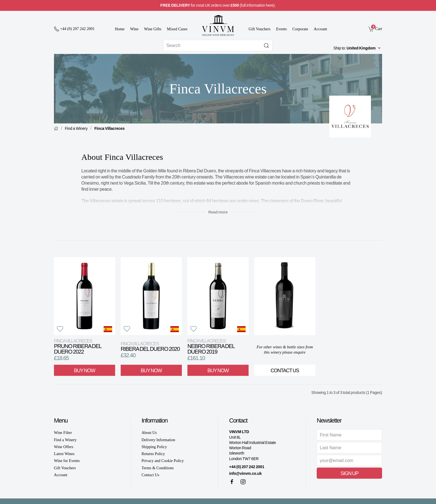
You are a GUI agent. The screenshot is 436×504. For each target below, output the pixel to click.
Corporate (300, 29)
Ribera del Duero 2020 (150, 347)
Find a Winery (76, 128)
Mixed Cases (177, 29)
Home (120, 29)
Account (320, 29)
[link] (375, 29)
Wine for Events (67, 461)
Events (282, 29)
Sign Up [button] (349, 473)
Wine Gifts (153, 29)
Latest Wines (64, 454)
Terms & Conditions (158, 468)
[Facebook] (232, 482)
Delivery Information (158, 440)
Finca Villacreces (109, 128)
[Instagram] (243, 482)
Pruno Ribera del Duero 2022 (78, 347)
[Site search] (218, 45)
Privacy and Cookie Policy (163, 461)
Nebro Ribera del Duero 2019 (211, 347)
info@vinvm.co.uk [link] (245, 473)
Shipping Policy (154, 447)
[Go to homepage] (218, 25)
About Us (149, 433)
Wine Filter (63, 433)
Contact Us (285, 371)
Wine (134, 29)
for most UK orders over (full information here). (218, 5)
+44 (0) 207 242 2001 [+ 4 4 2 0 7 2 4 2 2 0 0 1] (247, 467)
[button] (60, 329)
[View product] (85, 296)
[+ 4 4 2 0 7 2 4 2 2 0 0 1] (74, 29)
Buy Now (85, 371)
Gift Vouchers (260, 29)
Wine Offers (64, 447)
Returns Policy (153, 454)
